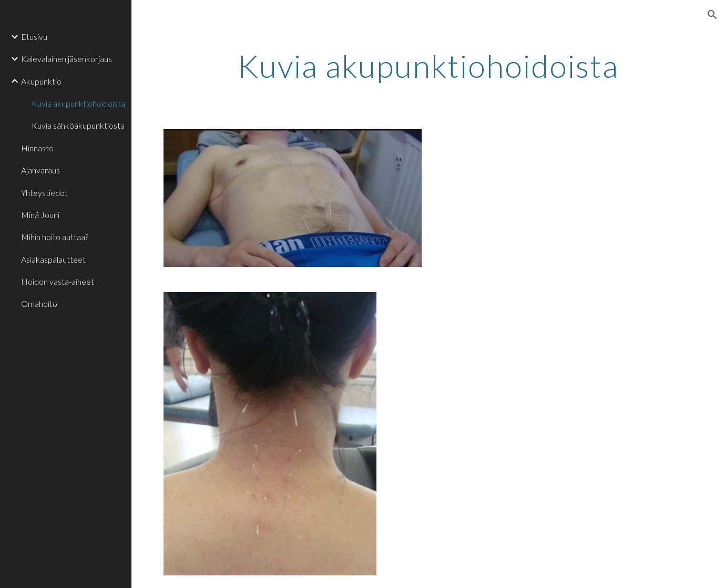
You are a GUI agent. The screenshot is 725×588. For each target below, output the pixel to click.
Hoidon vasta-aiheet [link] (58, 281)
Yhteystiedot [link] (44, 193)
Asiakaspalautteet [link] (53, 259)
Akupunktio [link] (41, 81)
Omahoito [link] (39, 303)
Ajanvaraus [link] (40, 170)
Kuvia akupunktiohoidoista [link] (78, 103)
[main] (428, 66)
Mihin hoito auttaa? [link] (55, 237)
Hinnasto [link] (37, 148)
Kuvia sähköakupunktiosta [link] (78, 125)
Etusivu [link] (34, 37)
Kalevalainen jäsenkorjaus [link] (67, 59)
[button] (712, 15)
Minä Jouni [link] (40, 215)
